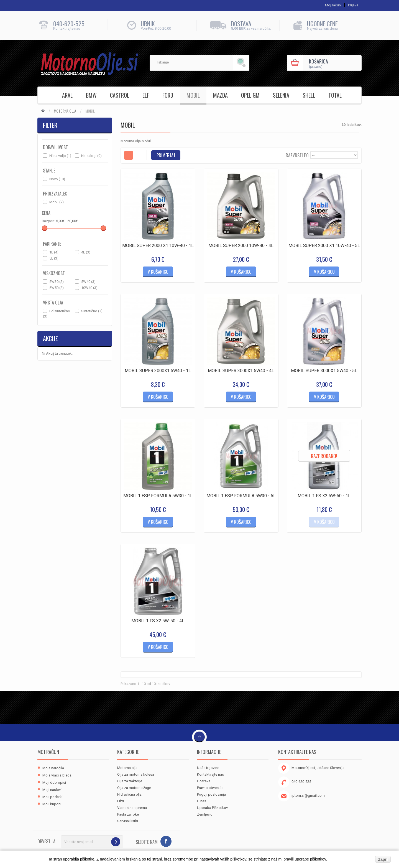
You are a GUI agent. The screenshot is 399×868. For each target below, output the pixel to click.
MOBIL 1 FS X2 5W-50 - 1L (324, 496)
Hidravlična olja (129, 794)
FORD (168, 95)
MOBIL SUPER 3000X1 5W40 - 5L (324, 371)
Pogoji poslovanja (211, 794)
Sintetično (92, 311)
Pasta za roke (128, 814)
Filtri (121, 801)
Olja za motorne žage (134, 788)
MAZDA (220, 95)
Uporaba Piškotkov (212, 808)
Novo (57, 179)
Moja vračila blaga (57, 775)
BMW (91, 95)
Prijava (353, 5)
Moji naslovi (52, 790)
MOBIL (193, 95)
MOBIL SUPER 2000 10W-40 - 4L (241, 246)
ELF (146, 95)
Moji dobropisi (54, 782)
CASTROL (120, 95)
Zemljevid (205, 814)
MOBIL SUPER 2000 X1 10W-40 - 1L (158, 246)
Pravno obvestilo (210, 788)
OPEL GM (250, 95)
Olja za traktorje (130, 781)
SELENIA (281, 95)
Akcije (50, 338)
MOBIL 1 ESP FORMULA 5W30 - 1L (158, 496)
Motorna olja (65, 111)
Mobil (57, 202)
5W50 (57, 288)
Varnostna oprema (132, 808)
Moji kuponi (52, 804)
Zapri (383, 859)
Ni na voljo (60, 156)
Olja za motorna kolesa (136, 774)
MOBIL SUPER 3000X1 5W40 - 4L (241, 371)
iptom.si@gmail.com (308, 795)
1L (54, 252)
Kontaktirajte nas (210, 774)
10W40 (89, 288)
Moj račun (48, 752)
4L (86, 252)
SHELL (309, 95)
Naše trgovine (208, 768)
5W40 (88, 282)
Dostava (204, 781)
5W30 (57, 282)
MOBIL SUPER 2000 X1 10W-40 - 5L (324, 246)
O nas (202, 801)
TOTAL (335, 95)
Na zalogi (91, 156)
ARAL (67, 95)
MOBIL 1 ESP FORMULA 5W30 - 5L (241, 496)
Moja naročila (53, 768)
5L (54, 258)
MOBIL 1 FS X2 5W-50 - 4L (158, 621)
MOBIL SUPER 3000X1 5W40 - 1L (158, 371)
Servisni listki (128, 821)
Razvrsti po (297, 155)
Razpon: (48, 221)
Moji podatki (53, 797)
